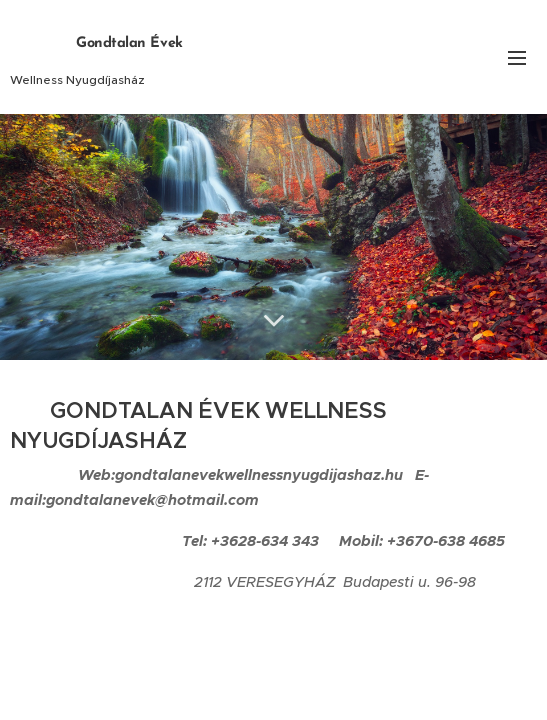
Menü (517, 58)
